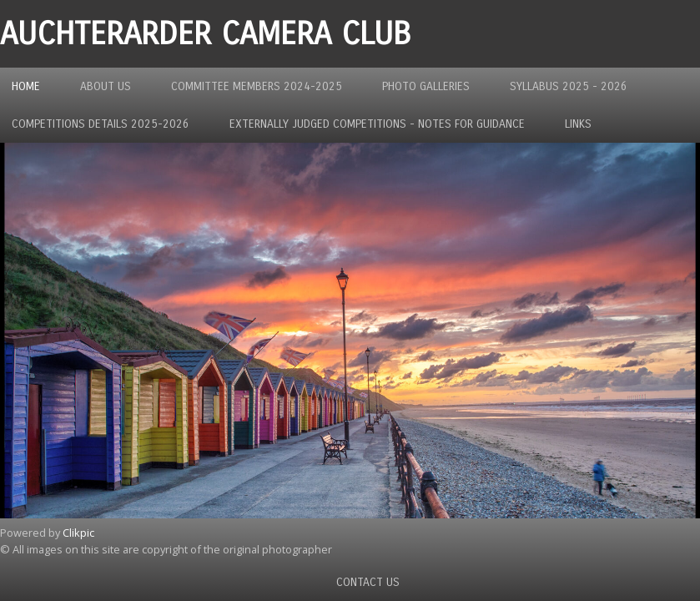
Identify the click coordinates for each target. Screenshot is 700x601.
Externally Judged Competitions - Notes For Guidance (377, 124)
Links (578, 124)
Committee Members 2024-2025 (257, 86)
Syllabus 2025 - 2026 (569, 86)
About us (106, 86)
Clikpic (78, 533)
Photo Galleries (426, 86)
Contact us (368, 582)
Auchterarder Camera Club (205, 34)
